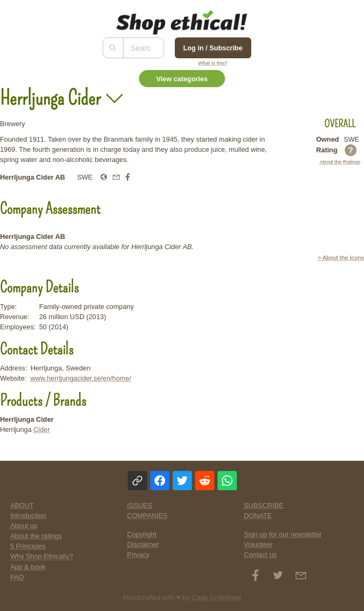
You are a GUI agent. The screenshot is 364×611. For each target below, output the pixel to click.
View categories (182, 79)
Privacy (138, 555)
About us (24, 526)
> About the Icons (341, 258)
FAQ (17, 577)
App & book (28, 567)
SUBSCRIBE (264, 505)
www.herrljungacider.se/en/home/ (81, 378)
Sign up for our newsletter (283, 534)
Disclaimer (143, 544)
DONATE (258, 516)
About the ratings (36, 536)
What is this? (213, 63)
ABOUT (22, 505)
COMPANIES (148, 516)
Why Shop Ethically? (41, 556)
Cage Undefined (216, 597)
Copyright (142, 534)
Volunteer (258, 544)
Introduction (28, 516)
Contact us (260, 555)
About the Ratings (340, 162)
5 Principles (28, 546)
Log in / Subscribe (213, 48)
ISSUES (140, 505)
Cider (42, 430)
